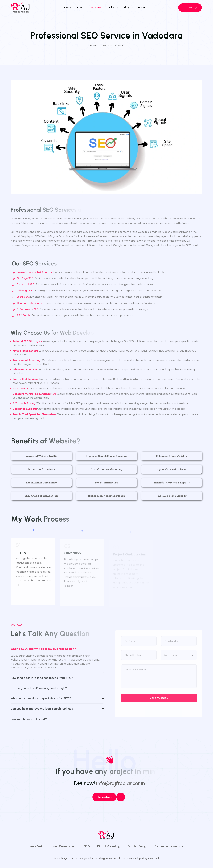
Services (96, 8)
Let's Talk (190, 8)
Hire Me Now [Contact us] (104, 797)
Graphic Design (137, 846)
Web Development (65, 846)
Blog (126, 8)
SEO (87, 846)
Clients (113, 8)
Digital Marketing (109, 846)
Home (67, 8)
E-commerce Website (169, 846)
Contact (140, 8)
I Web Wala (154, 858)
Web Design (38, 846)
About (81, 8)
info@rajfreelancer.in (121, 783)
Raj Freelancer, (90, 858)
